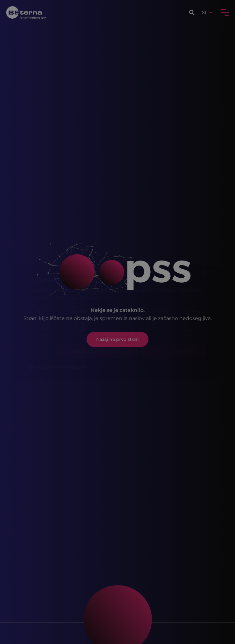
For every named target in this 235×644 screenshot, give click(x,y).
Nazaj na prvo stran (117, 339)
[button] (193, 12)
